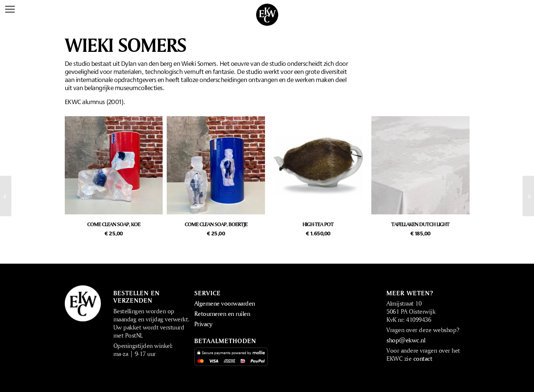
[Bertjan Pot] (6, 196)
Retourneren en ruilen (222, 313)
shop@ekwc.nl (406, 340)
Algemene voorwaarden (225, 303)
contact (423, 358)
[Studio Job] (528, 196)
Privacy (203, 324)
